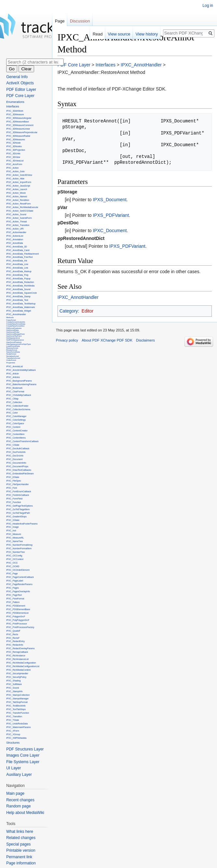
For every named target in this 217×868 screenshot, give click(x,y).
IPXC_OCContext (15, 559)
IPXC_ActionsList (15, 236)
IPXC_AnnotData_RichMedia (20, 286)
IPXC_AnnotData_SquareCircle (21, 293)
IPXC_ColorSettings (16, 420)
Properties (11, 363)
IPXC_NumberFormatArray (19, 545)
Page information (21, 863)
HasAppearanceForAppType (19, 344)
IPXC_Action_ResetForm (18, 204)
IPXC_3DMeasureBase (18, 122)
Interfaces (105, 65)
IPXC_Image (12, 527)
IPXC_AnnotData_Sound (18, 289)
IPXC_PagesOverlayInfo (18, 591)
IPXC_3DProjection (16, 150)
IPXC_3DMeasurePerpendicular (22, 132)
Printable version (21, 850)
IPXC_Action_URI (15, 229)
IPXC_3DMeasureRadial (18, 136)
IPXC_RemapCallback (17, 652)
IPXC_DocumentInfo (16, 463)
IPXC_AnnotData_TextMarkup (21, 304)
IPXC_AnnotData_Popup (18, 279)
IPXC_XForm (13, 731)
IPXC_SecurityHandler (17, 673)
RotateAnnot (12, 350)
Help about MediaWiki (25, 813)
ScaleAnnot (11, 354)
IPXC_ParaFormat (15, 599)
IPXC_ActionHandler (16, 232)
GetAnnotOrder (13, 332)
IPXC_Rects (12, 634)
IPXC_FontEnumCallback (19, 491)
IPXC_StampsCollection (18, 695)
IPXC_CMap (12, 399)
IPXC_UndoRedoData (17, 724)
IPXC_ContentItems (16, 438)
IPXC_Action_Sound (16, 214)
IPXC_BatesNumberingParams (21, 384)
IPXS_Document (110, 200)
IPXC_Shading (13, 681)
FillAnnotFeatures (14, 328)
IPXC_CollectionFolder (17, 406)
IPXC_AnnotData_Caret (18, 250)
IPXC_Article (12, 374)
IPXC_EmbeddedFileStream (20, 474)
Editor (88, 311)
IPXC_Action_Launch (17, 189)
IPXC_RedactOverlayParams (20, 648)
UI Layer (13, 768)
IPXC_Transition (14, 716)
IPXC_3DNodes (14, 146)
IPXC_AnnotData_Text (17, 300)
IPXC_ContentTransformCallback (22, 441)
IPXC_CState (13, 445)
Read (98, 34)
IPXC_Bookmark (14, 388)
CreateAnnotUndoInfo (16, 322)
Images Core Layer (23, 755)
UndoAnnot (11, 360)
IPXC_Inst (11, 531)
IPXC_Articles (13, 377)
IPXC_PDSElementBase (18, 609)
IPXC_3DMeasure (15, 114)
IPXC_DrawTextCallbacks (19, 470)
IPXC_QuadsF (13, 631)
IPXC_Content (13, 427)
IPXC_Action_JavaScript (18, 186)
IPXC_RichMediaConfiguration (21, 663)
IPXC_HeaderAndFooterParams (22, 524)
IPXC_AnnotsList (14, 366)
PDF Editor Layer (21, 90)
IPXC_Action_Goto (15, 171)
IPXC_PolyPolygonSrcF (18, 620)
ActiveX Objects (20, 83)
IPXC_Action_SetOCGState (20, 211)
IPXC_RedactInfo (15, 645)
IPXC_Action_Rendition (18, 200)
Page (60, 21)
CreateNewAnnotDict (15, 326)
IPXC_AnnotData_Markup (19, 271)
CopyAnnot (11, 320)
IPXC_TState (13, 720)
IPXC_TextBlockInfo (16, 706)
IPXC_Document (110, 231)
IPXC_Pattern (13, 602)
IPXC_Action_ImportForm (19, 182)
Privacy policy (67, 340)
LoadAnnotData (13, 346)
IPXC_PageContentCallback (20, 577)
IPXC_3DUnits (13, 154)
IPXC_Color (12, 413)
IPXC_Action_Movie (16, 193)
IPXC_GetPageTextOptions (19, 506)
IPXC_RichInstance (16, 656)
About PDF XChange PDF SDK (107, 340)
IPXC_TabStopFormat (17, 702)
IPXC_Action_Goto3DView (19, 175)
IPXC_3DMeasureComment (20, 125)
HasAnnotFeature (14, 342)
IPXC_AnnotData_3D (17, 247)
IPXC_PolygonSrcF (16, 616)
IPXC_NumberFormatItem (19, 548)
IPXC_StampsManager (17, 699)
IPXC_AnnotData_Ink (17, 261)
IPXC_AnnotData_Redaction (20, 282)
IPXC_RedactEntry (15, 641)
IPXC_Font (12, 488)
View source (119, 34)
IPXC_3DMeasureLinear (18, 129)
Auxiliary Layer (19, 775)
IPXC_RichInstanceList (17, 659)
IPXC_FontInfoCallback (18, 495)
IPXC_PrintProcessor (17, 624)
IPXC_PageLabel (15, 581)
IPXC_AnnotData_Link (17, 268)
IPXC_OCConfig (14, 556)
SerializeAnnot (13, 356)
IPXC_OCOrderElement (18, 570)
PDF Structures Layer (25, 749)
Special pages (18, 844)
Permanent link (19, 857)
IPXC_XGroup (13, 734)
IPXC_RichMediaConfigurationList (23, 666)
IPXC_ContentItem (15, 434)
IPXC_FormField (14, 499)
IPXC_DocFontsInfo (16, 452)
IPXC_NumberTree (15, 552)
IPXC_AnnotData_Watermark (20, 307)
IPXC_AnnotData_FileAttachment (22, 254)
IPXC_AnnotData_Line (17, 264)
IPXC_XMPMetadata (16, 738)
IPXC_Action (12, 168)
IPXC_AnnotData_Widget (19, 311)
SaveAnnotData (13, 352)
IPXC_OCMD (13, 566)
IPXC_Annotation (15, 239)
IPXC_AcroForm (14, 164)
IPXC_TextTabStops (16, 709)
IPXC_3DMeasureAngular (19, 118)
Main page (15, 793)
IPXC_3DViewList (15, 161)
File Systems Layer (23, 762)
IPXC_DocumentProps (17, 466)
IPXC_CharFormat (15, 392)
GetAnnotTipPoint (14, 336)
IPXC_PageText (14, 595)
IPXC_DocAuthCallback (18, 448)
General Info (17, 77)
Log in (208, 6)
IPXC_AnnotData (14, 243)
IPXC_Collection (14, 402)
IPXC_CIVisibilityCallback (19, 395)
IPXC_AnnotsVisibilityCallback (21, 370)
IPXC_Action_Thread (16, 222)
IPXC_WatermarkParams (19, 727)
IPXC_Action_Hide (15, 179)
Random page (18, 806)
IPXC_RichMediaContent (18, 670)
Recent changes (20, 800)
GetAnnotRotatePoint (15, 334)
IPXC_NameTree (14, 541)
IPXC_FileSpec (14, 481)
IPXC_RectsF (13, 638)
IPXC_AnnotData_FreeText (19, 257)
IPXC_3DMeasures (16, 140)
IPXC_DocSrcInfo (15, 456)
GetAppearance (13, 338)
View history (147, 34)
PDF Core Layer (74, 65)
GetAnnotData (12, 330)
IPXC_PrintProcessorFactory (20, 627)
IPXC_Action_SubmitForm (19, 218)
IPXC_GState (13, 520)
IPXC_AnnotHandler (141, 65)
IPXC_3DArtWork (15, 111)
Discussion (80, 21)
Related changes (21, 838)
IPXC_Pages (13, 588)
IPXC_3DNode (13, 143)
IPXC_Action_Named (17, 196)
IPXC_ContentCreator (17, 431)
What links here (20, 832)
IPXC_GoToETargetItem (18, 509)
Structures (13, 743)
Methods (10, 317)
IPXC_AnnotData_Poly (17, 275)
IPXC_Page (12, 574)
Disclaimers (146, 340)
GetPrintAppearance (15, 340)
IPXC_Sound (13, 688)
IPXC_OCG (12, 563)
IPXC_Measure (14, 534)
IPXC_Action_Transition (18, 225)
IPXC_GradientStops (16, 517)
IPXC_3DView (13, 157)
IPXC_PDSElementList (17, 613)
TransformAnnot (13, 358)
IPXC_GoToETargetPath (18, 513)
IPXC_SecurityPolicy (16, 677)
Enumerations (15, 102)
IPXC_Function (13, 502)
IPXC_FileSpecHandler (17, 484)
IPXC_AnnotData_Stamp (18, 296)
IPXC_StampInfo (14, 691)
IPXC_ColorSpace (15, 423)
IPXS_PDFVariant (111, 215)
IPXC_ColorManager (16, 416)
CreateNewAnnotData (16, 324)
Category (69, 311)
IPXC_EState (13, 477)
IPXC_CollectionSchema (18, 409)
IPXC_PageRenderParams (19, 584)
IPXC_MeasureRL (15, 538)
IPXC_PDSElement (16, 606)
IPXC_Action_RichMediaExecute (22, 207)
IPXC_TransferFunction (18, 713)
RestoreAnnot (12, 348)
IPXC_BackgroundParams (19, 381)
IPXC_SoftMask (14, 684)
